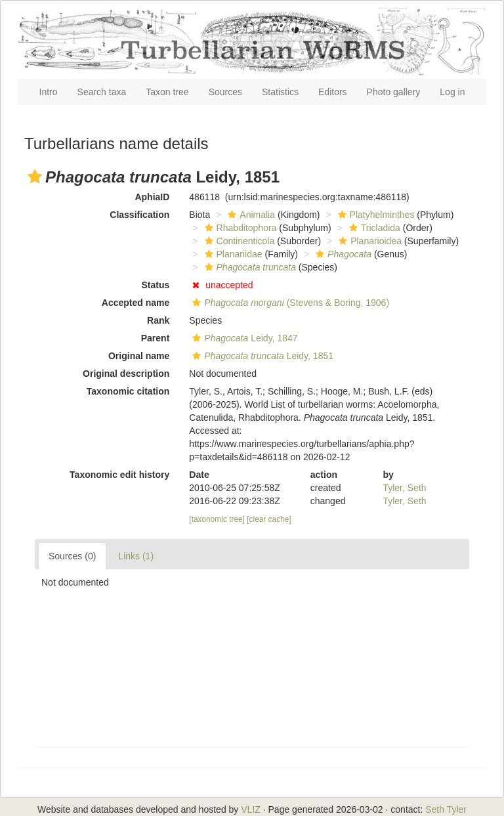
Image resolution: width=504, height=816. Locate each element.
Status (156, 285)
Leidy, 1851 (261, 356)
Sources (225, 92)
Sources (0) (72, 556)
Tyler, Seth (404, 488)
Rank (158, 320)
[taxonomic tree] (217, 519)
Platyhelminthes (375, 215)
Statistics (280, 92)
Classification (139, 215)
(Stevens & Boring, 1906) (289, 303)
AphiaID (152, 197)
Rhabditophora (239, 228)
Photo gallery (394, 92)
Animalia (250, 215)
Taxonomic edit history (119, 475)
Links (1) (136, 556)
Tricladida (373, 228)
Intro (49, 92)
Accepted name (136, 303)
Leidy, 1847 (243, 338)
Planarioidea (368, 241)
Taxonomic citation (128, 391)
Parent (156, 338)
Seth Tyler (446, 809)
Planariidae (232, 254)
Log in (452, 92)
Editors (333, 92)
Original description (126, 374)
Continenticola (238, 241)
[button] (35, 177)
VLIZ (251, 809)
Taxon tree (167, 92)
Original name (139, 356)
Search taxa (102, 92)
